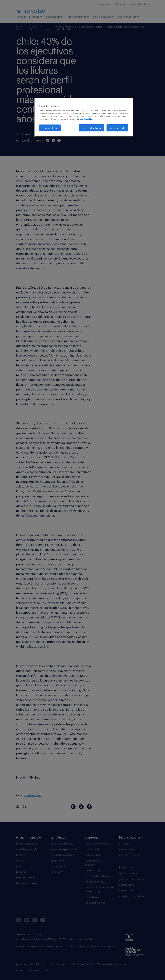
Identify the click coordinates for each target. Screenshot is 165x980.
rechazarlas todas (91, 128)
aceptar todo (117, 128)
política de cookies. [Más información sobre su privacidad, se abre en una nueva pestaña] (85, 119)
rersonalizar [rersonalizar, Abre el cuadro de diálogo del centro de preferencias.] (50, 128)
